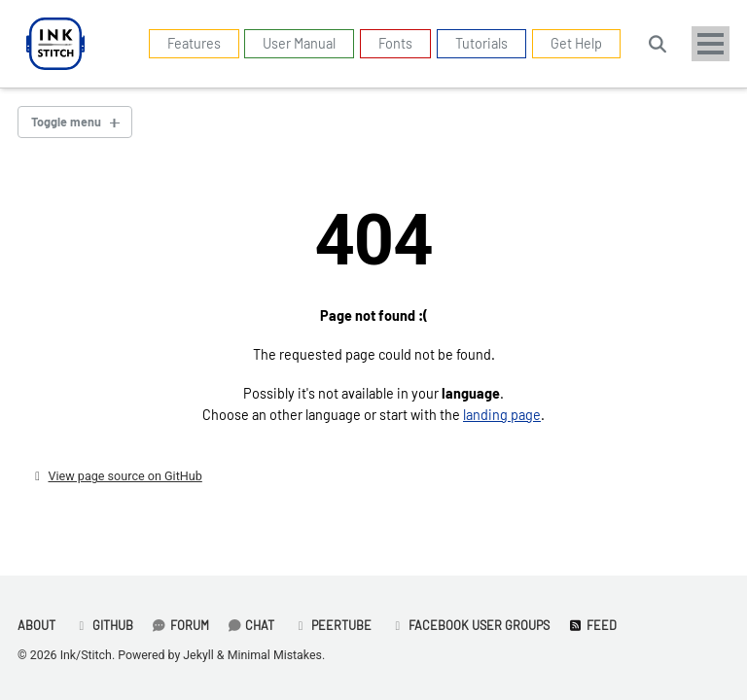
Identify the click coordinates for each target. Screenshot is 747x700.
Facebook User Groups (470, 625)
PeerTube (332, 625)
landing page (502, 415)
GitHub (104, 625)
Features (194, 43)
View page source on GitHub (124, 476)
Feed (592, 625)
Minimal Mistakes (275, 655)
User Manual (299, 43)
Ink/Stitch (86, 655)
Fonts (395, 43)
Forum (180, 625)
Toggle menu (66, 122)
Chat (251, 625)
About (36, 625)
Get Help (576, 43)
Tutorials (481, 43)
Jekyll (198, 655)
